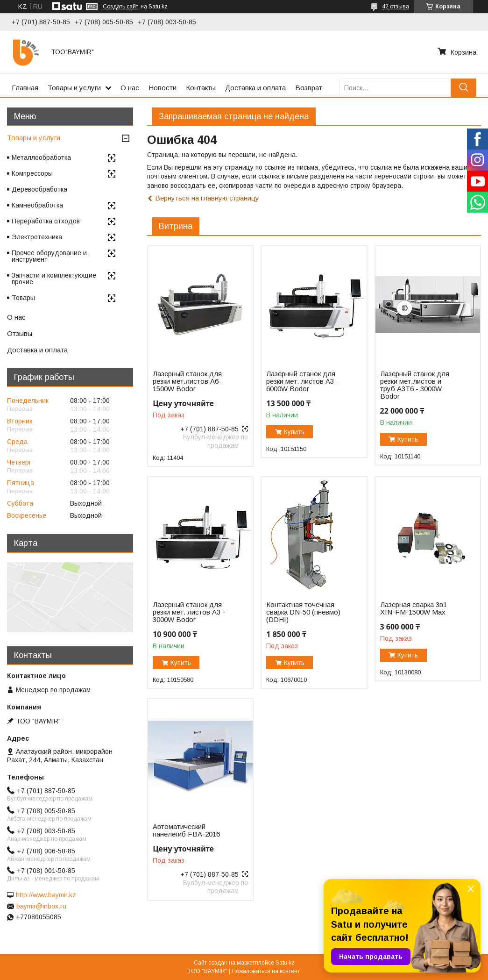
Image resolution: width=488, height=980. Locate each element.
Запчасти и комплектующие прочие (54, 279)
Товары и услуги (74, 88)
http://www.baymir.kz (46, 895)
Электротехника (37, 237)
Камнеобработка (37, 205)
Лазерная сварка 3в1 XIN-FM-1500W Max (414, 608)
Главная (25, 88)
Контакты (201, 88)
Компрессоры (32, 173)
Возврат (309, 88)
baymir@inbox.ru (41, 906)
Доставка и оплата (255, 88)
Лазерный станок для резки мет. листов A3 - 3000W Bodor (189, 612)
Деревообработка (39, 189)
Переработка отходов (46, 221)
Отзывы (20, 333)
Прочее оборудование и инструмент (49, 256)
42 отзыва (396, 7)
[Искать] (463, 88)
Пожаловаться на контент (266, 971)
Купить (294, 432)
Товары (23, 298)
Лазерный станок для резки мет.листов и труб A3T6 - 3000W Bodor (415, 385)
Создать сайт (120, 7)
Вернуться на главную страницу (207, 198)
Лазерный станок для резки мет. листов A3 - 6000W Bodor (302, 381)
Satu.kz (285, 963)
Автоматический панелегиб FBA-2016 (186, 830)
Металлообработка (41, 157)
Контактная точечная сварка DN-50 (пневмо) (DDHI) (303, 612)
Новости (163, 88)
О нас (130, 88)
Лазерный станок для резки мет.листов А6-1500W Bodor (187, 381)
